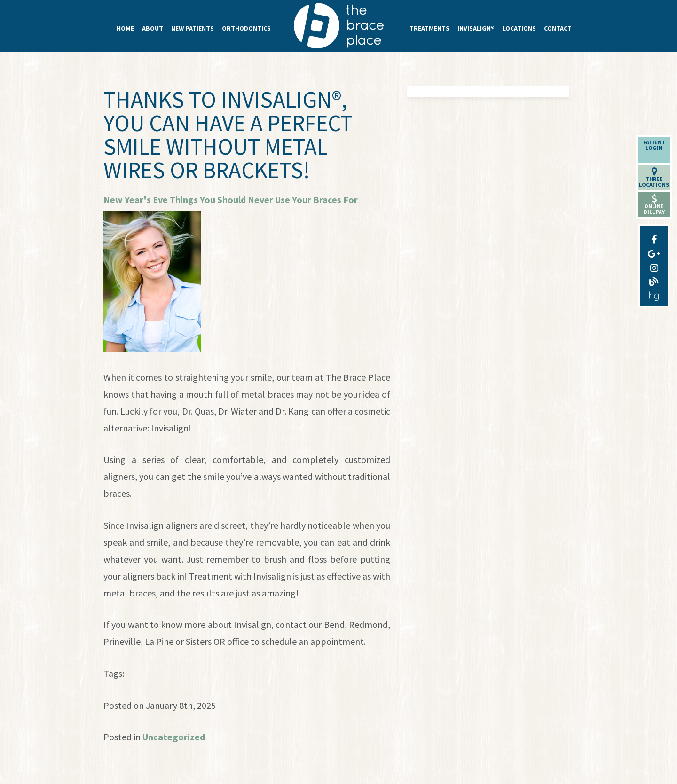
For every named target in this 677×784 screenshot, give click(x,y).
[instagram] (654, 266)
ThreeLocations (654, 177)
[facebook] (654, 237)
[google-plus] (654, 251)
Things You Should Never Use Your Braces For (264, 200)
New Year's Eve (136, 200)
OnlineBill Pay (654, 205)
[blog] (654, 280)
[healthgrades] (654, 294)
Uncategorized (174, 737)
